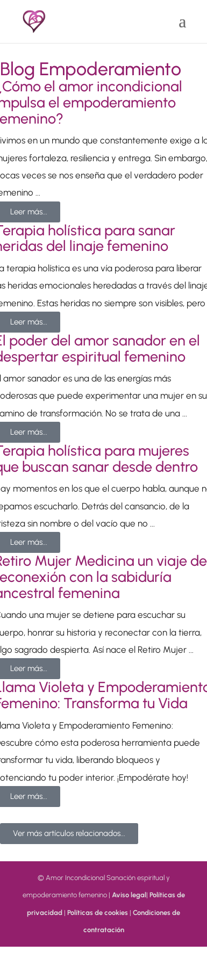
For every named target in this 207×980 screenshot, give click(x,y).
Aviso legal (129, 895)
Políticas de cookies (98, 913)
